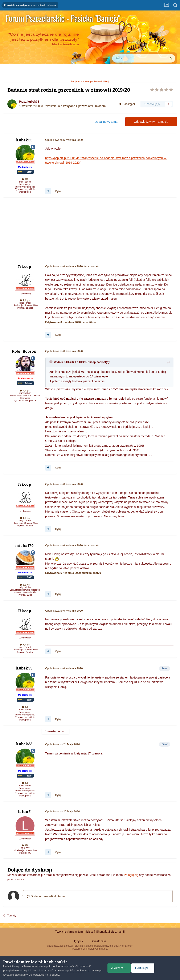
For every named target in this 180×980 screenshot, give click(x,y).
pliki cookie (53, 966)
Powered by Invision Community (90, 949)
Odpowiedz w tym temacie (151, 122)
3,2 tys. (25, 585)
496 (25, 845)
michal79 (24, 545)
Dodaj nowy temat (107, 122)
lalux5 (24, 812)
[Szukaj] (130, 58)
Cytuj (58, 191)
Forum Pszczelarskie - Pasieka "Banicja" (63, 18)
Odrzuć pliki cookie (160, 968)
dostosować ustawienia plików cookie (61, 970)
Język (78, 941)
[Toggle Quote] (51, 362)
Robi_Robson (24, 351)
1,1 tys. (25, 300)
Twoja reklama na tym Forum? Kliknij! (90, 81)
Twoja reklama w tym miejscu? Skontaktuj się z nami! (90, 932)
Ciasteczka (99, 941)
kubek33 (33, 102)
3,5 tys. (25, 390)
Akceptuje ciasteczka (122, 968)
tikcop (92, 362)
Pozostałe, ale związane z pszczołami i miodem (75, 106)
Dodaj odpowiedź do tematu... (48, 896)
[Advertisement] (52, 231)
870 (25, 179)
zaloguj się (131, 875)
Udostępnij (127, 104)
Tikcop (24, 266)
